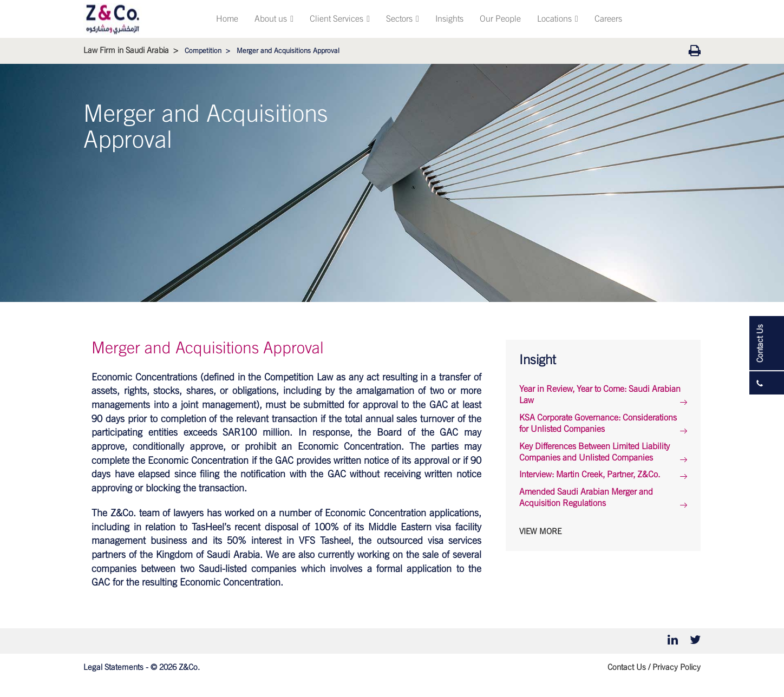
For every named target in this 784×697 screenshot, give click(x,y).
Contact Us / (629, 668)
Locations (558, 19)
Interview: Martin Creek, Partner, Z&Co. (590, 475)
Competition (203, 51)
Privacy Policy (677, 668)
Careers (608, 19)
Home (227, 19)
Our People (500, 19)
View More (540, 532)
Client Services (340, 19)
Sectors (403, 19)
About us (274, 19)
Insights (449, 19)
